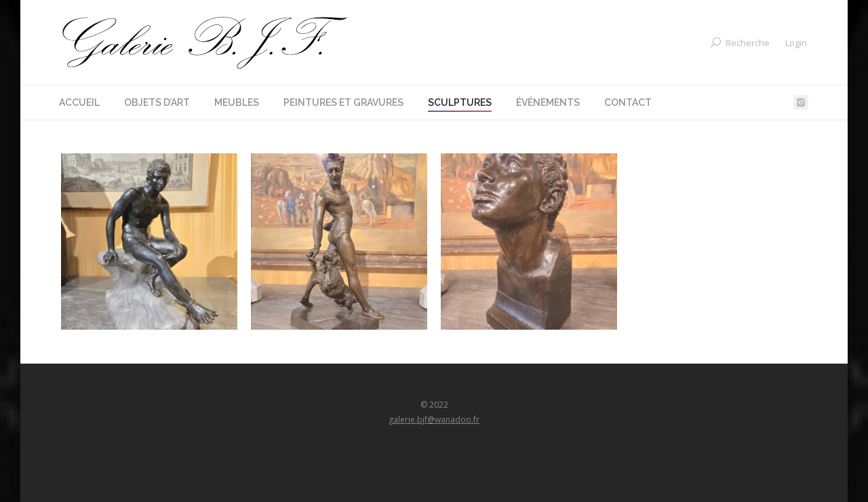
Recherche (748, 43)
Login (796, 43)
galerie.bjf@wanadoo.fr (434, 420)
